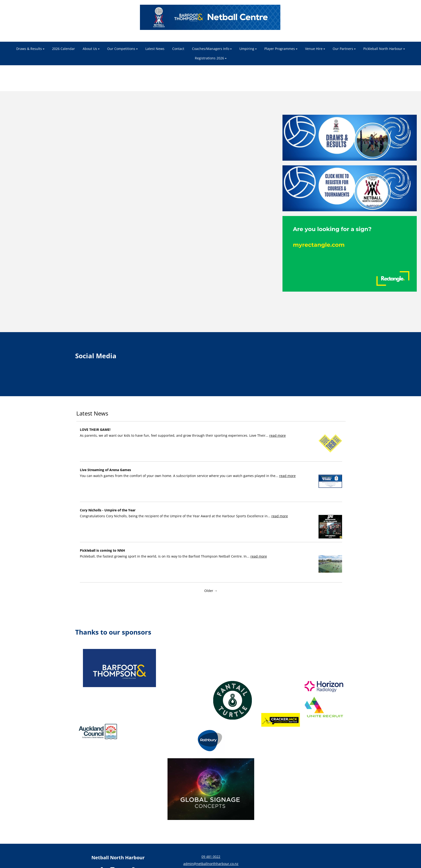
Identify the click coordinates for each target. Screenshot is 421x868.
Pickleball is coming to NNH (102, 550)
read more (278, 435)
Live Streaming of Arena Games (105, 470)
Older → (211, 591)
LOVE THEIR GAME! (95, 430)
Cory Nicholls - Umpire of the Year (108, 510)
